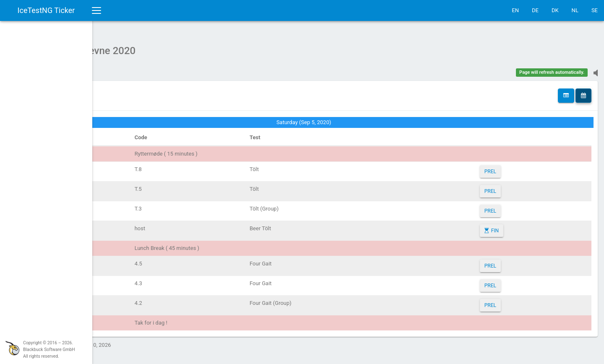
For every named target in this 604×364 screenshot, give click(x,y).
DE (535, 10)
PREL (508, 167)
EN (515, 10)
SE (595, 10)
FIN (513, 226)
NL (575, 10)
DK (555, 10)
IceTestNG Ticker (46, 10)
